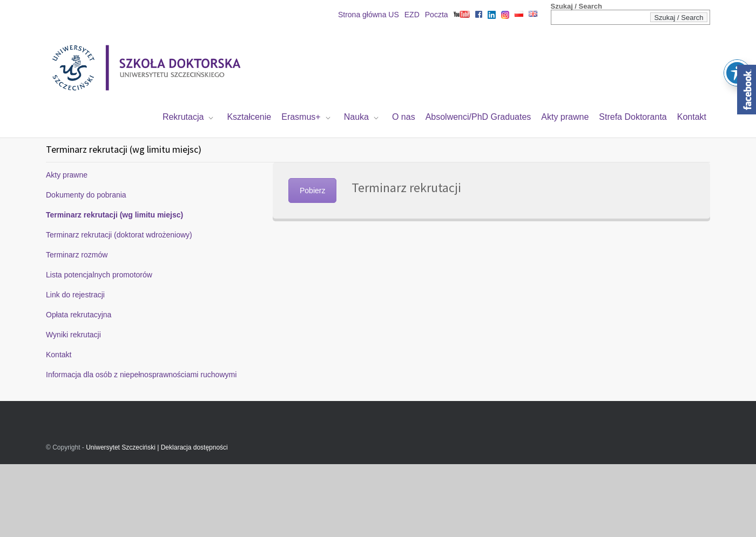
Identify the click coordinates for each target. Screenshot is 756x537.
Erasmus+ (301, 117)
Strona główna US (369, 15)
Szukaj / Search (576, 6)
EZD (412, 15)
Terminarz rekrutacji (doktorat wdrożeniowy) (119, 235)
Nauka (356, 117)
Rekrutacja (183, 117)
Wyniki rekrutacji (73, 335)
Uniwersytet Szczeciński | (123, 447)
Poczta (437, 15)
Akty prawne (565, 117)
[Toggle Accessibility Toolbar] (737, 55)
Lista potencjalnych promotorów (99, 275)
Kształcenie (249, 117)
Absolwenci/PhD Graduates (478, 117)
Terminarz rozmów (77, 255)
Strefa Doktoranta (633, 117)
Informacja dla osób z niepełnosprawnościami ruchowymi (141, 375)
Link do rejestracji (75, 295)
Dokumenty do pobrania (86, 195)
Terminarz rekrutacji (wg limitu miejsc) (114, 215)
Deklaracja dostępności (194, 447)
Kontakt (692, 117)
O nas (404, 117)
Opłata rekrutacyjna (79, 315)
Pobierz (312, 191)
